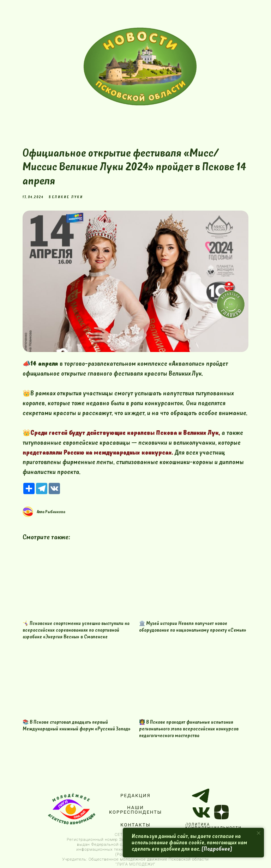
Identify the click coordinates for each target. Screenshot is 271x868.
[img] (140, 66)
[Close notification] (259, 833)
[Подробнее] (217, 849)
